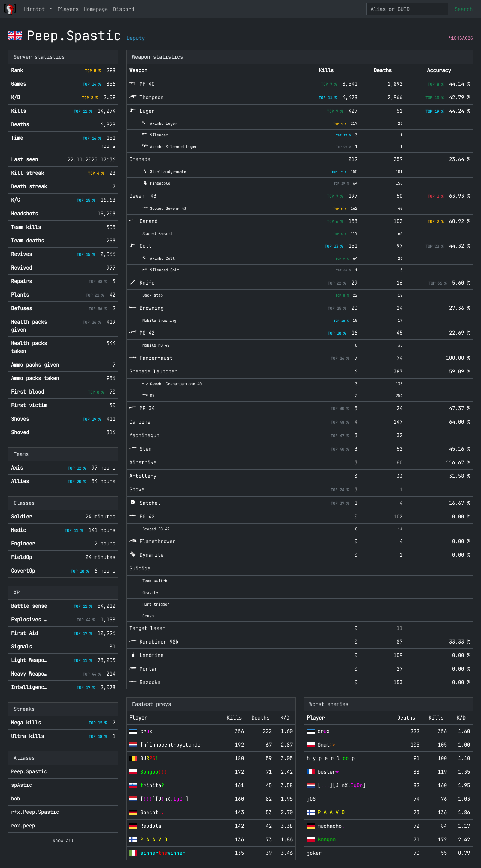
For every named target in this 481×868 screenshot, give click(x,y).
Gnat (327, 745)
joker (314, 853)
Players (68, 9)
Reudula (151, 826)
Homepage (96, 9)
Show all (63, 841)
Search (464, 9)
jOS (311, 799)
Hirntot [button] (36, 9)
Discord (124, 9)
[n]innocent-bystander (172, 745)
